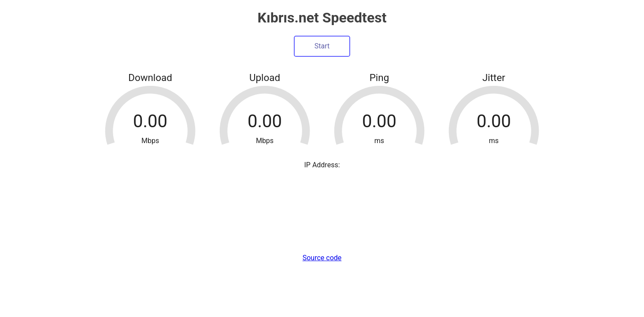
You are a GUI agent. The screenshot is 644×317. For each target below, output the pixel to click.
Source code (322, 258)
